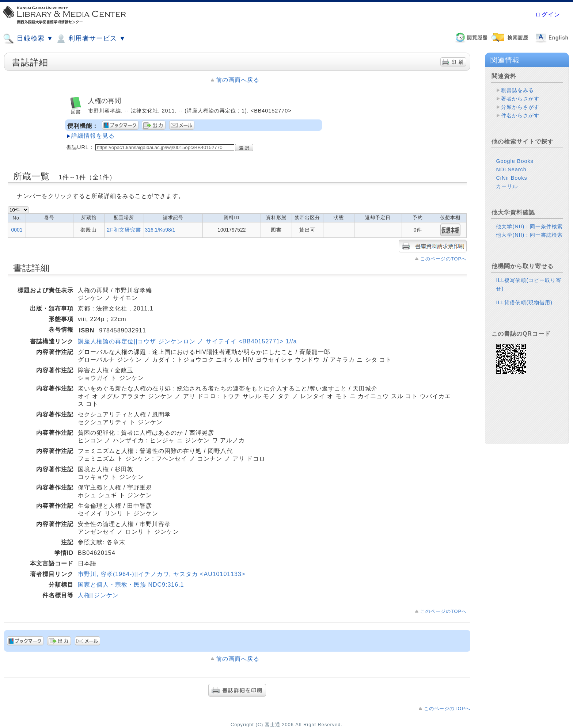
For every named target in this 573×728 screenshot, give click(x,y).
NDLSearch (511, 169)
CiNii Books (511, 178)
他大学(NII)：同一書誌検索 (529, 235)
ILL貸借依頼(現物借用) (524, 302)
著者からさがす (520, 99)
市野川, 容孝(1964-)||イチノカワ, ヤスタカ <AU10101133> (162, 574)
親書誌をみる (517, 90)
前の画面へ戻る (238, 80)
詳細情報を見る (93, 136)
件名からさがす (520, 115)
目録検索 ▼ (28, 39)
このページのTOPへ (443, 259)
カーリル (507, 186)
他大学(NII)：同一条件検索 (529, 226)
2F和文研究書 (124, 230)
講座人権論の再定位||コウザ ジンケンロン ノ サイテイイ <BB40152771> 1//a (187, 341)
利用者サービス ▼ (90, 39)
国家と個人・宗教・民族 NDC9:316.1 (131, 585)
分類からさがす (520, 107)
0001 (17, 230)
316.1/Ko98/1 (160, 230)
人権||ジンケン (98, 595)
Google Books (515, 161)
